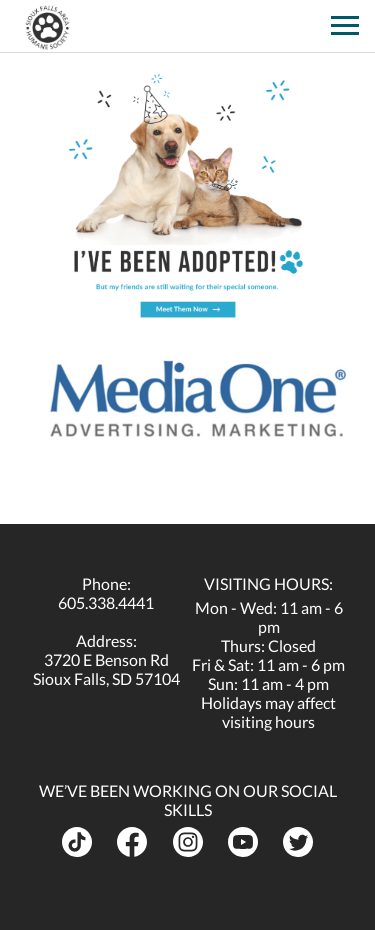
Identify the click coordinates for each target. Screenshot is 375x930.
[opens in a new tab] (309, 18)
